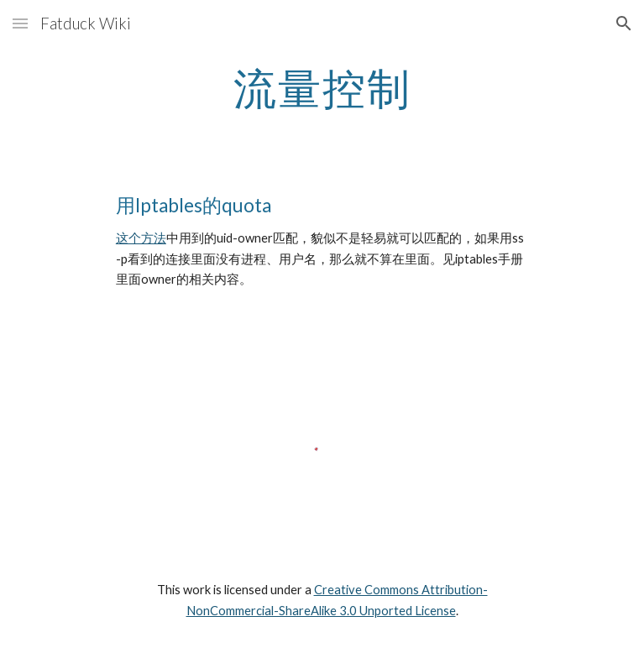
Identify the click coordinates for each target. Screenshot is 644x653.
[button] (20, 23)
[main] (322, 88)
